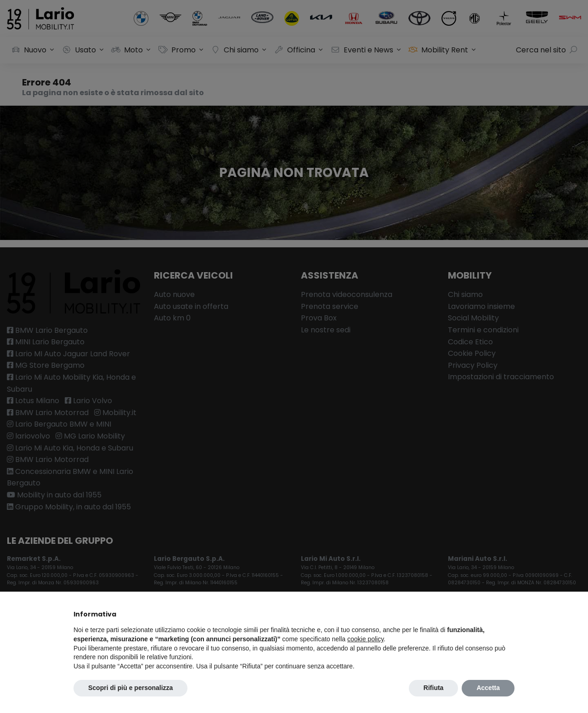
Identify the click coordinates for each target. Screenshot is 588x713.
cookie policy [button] (365, 639)
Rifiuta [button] (434, 688)
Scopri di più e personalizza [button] (130, 688)
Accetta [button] (488, 688)
